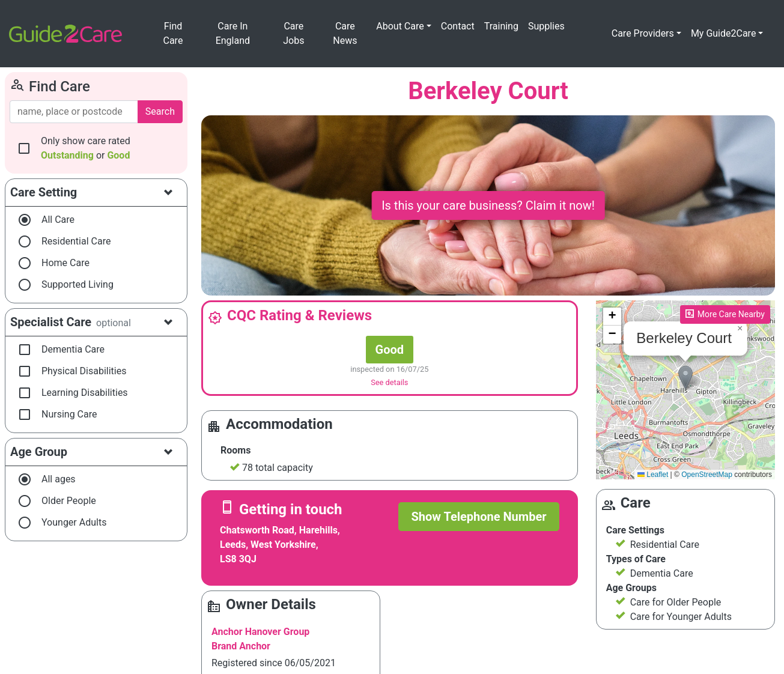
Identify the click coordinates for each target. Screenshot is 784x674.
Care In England (233, 33)
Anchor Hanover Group (260, 632)
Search (160, 111)
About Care (400, 26)
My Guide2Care (724, 33)
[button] (685, 378)
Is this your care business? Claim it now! (488, 205)
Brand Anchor (241, 646)
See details (389, 382)
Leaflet (653, 475)
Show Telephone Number (479, 517)
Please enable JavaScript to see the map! (684, 390)
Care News (345, 33)
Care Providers (643, 33)
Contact (458, 26)
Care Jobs (293, 33)
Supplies (546, 26)
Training (501, 26)
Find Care (173, 33)
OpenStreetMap (707, 475)
